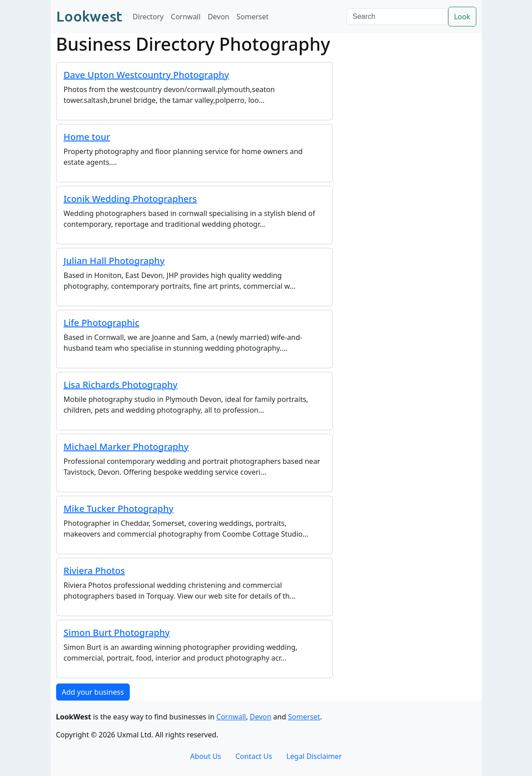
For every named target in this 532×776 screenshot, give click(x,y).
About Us (206, 756)
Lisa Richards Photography (121, 385)
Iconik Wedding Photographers (130, 199)
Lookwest (89, 16)
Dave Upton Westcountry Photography (147, 75)
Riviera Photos (95, 571)
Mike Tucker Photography (119, 509)
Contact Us (254, 756)
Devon (219, 17)
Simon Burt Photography (117, 633)
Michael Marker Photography (126, 447)
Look (462, 17)
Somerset (253, 17)
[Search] (397, 17)
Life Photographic (102, 323)
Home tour (87, 137)
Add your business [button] (93, 692)
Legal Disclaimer (314, 756)
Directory (148, 17)
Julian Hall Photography (114, 261)
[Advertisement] (410, 186)
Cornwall (186, 17)
